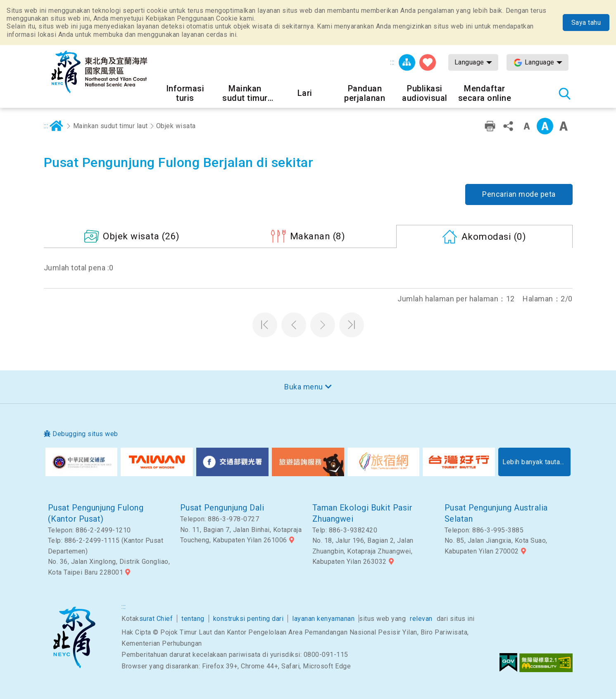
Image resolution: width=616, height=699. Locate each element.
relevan (421, 619)
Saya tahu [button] (586, 23)
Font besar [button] (564, 126)
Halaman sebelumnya (294, 325)
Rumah (56, 126)
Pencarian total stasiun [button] (564, 93)
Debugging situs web (85, 434)
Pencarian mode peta (519, 194)
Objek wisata (176, 126)
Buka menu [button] (304, 387)
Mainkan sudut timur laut (111, 126)
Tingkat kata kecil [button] (527, 126)
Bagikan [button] (508, 126)
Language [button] (469, 62)
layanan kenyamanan (323, 619)
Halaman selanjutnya (323, 325)
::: (392, 62)
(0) (494, 236)
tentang (193, 619)
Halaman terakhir (352, 325)
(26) (141, 236)
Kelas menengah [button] (545, 126)
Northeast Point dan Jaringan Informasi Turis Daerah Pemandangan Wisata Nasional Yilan (100, 72)
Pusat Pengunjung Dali (222, 508)
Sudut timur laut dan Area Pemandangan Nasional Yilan (74, 637)
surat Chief (156, 619)
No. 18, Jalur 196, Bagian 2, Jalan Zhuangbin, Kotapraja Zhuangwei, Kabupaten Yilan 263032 (363, 551)
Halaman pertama (265, 325)
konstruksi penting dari (249, 619)
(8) (318, 236)
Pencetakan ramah (490, 126)
